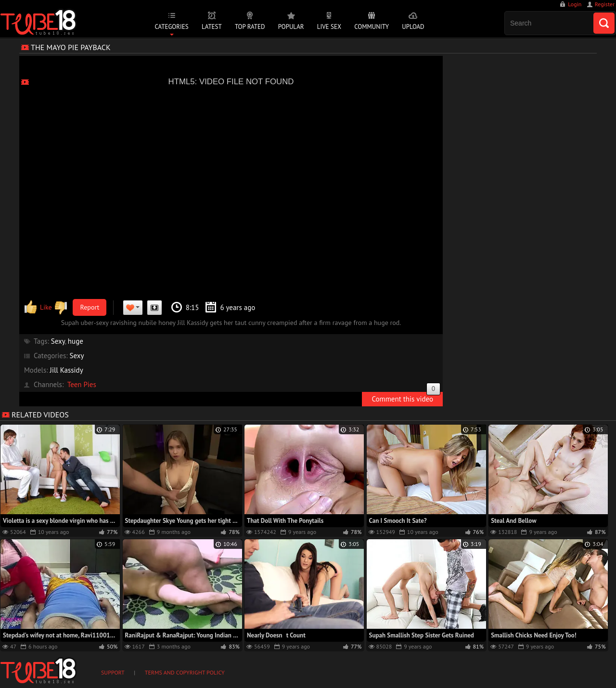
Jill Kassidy (67, 370)
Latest (212, 27)
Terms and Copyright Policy (185, 672)
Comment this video (406, 398)
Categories (171, 27)
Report (90, 307)
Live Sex (329, 27)
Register (605, 4)
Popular (291, 27)
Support (113, 672)
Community (372, 27)
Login (575, 4)
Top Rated (250, 27)
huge (76, 341)
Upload (413, 27)
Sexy (58, 341)
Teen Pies (82, 384)
